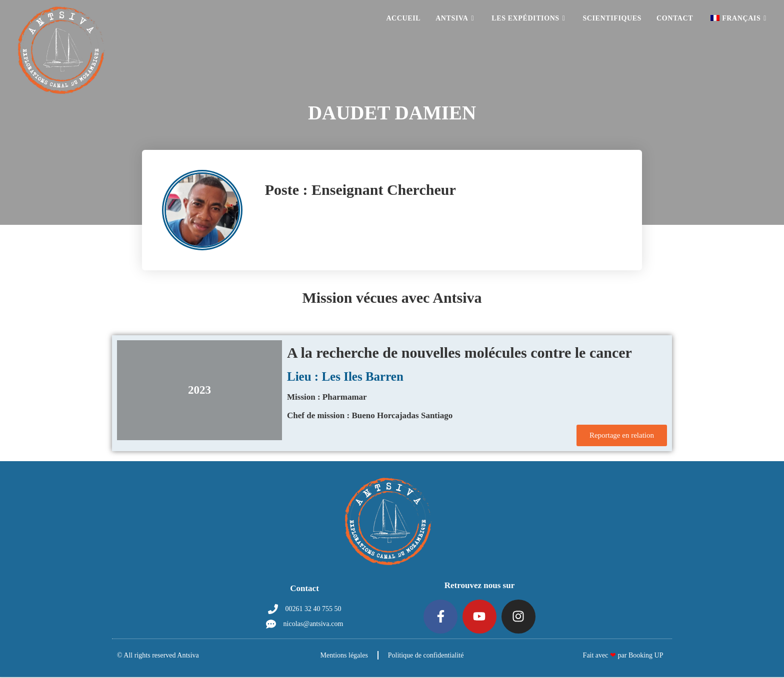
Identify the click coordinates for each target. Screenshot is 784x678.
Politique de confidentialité (426, 656)
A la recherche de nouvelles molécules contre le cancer (459, 352)
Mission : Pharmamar (327, 397)
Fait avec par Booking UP (623, 656)
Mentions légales (344, 656)
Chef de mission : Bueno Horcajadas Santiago (370, 415)
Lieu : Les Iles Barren (345, 376)
